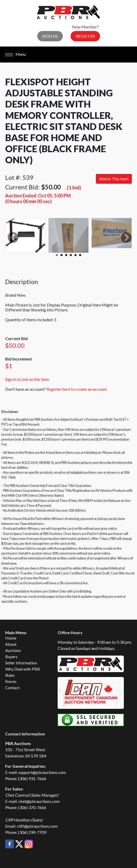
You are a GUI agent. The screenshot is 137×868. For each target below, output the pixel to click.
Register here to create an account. (77, 389)
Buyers (11, 656)
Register (85, 36)
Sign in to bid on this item (27, 379)
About (11, 644)
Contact (12, 688)
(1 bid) (74, 187)
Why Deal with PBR (22, 669)
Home (11, 638)
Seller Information (21, 663)
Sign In (50, 36)
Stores (11, 681)
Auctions (13, 650)
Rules (10, 675)
